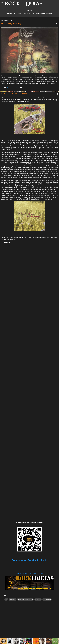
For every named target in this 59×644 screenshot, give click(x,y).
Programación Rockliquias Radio (29, 560)
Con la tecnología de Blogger (30, 641)
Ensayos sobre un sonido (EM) (25, 599)
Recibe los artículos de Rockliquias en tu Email (29, 573)
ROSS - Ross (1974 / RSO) (11, 24)
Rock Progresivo (24, 14)
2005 (6, 599)
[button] (57, 24)
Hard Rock (11, 14)
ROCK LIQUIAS (24, 4)
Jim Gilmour (38, 599)
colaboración (13, 599)
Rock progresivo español (43, 14)
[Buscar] (57, 3)
